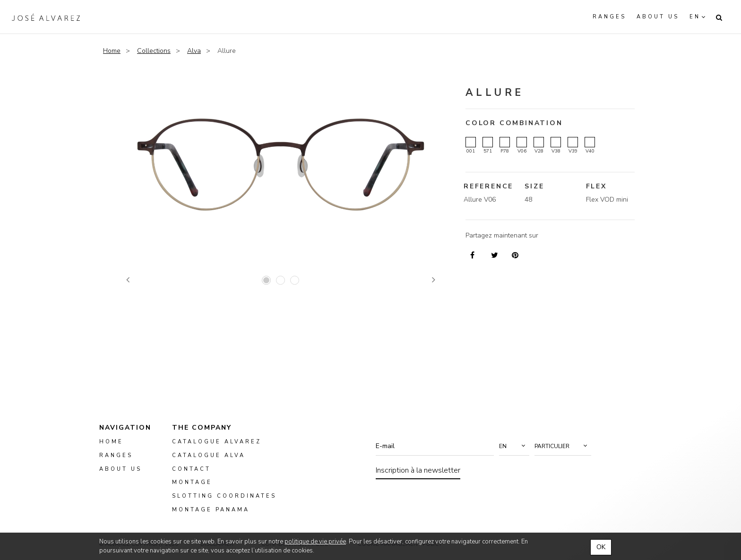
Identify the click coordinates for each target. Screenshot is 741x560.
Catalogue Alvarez (217, 442)
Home (112, 51)
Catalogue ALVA (209, 455)
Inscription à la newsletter (418, 470)
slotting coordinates (224, 496)
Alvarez (46, 17)
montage (192, 482)
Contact (191, 469)
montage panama (211, 510)
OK (601, 547)
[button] (514, 446)
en (695, 17)
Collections (154, 51)
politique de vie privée (315, 542)
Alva (194, 51)
